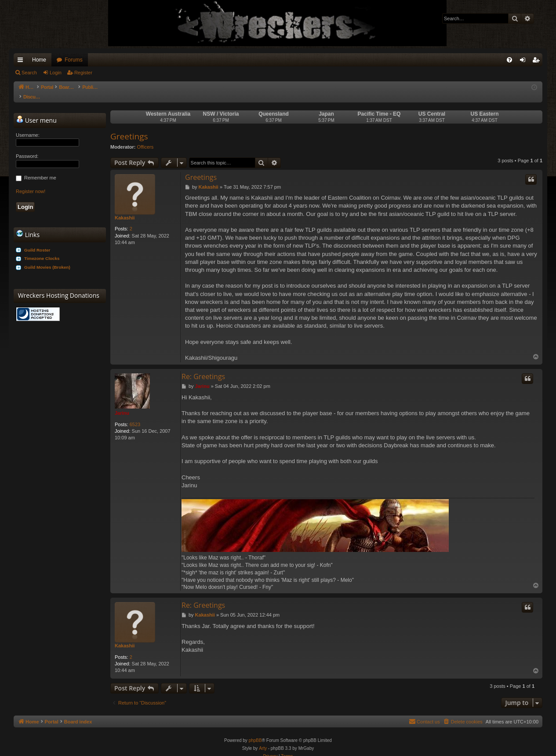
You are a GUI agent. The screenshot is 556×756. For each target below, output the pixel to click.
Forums (74, 60)
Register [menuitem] (538, 62)
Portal (52, 87)
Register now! (31, 183)
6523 (135, 416)
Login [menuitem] (525, 62)
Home (39, 60)
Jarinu (122, 404)
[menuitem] (509, 60)
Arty (263, 740)
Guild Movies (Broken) (47, 258)
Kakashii (125, 209)
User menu (36, 111)
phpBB (255, 732)
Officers (145, 138)
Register (83, 73)
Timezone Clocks (42, 250)
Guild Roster (37, 241)
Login (56, 73)
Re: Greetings (203, 368)
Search (29, 73)
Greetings (129, 128)
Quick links (22, 62)
